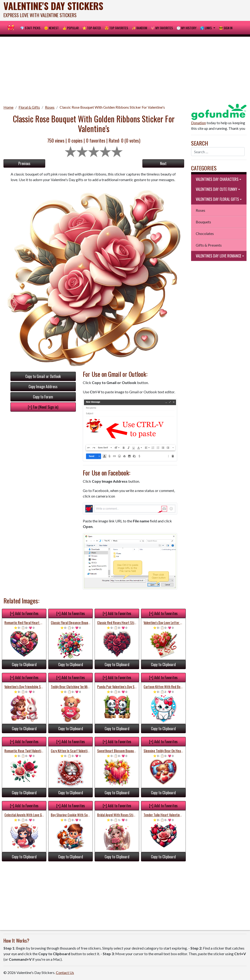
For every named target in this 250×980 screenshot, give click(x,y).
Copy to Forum (43, 397)
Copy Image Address (43, 387)
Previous (24, 163)
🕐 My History (186, 28)
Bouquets (203, 222)
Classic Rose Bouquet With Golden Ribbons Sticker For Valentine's (112, 107)
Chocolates (205, 233)
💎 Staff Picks (30, 28)
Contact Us (65, 972)
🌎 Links (206, 28)
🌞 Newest (51, 28)
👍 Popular (71, 28)
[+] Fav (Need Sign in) (43, 407)
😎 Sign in (226, 28)
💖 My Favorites (162, 28)
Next (163, 163)
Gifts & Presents (209, 245)
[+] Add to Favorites (24, 613)
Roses (50, 107)
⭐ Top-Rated (92, 28)
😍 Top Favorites (116, 28)
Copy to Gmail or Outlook (43, 376)
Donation (199, 123)
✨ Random (139, 28)
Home (8, 107)
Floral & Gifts (29, 107)
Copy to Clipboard (24, 664)
